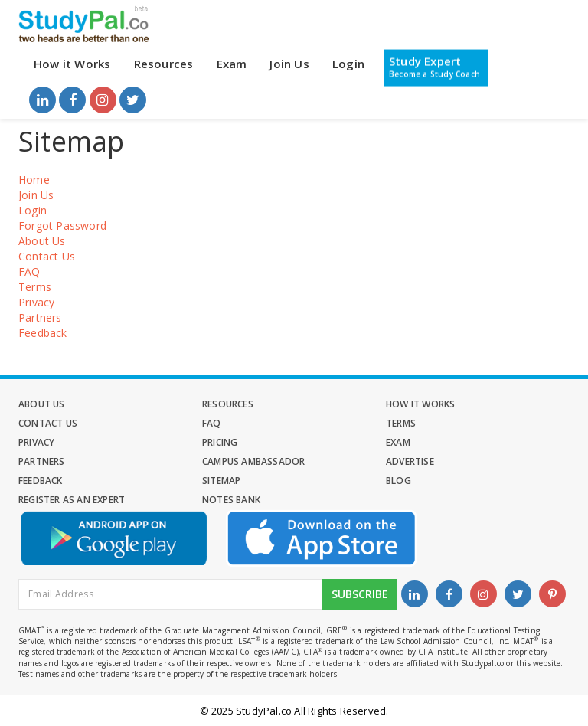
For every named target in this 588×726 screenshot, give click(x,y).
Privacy (36, 302)
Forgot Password (62, 226)
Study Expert (434, 67)
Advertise (410, 461)
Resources (164, 64)
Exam (232, 64)
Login (348, 64)
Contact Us (47, 256)
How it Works (72, 64)
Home (34, 180)
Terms (35, 287)
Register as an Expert (72, 500)
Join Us (289, 64)
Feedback (43, 333)
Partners (40, 317)
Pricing (220, 442)
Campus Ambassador (253, 461)
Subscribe (360, 594)
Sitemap (221, 481)
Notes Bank (231, 500)
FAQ (29, 271)
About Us (42, 241)
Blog (399, 481)
